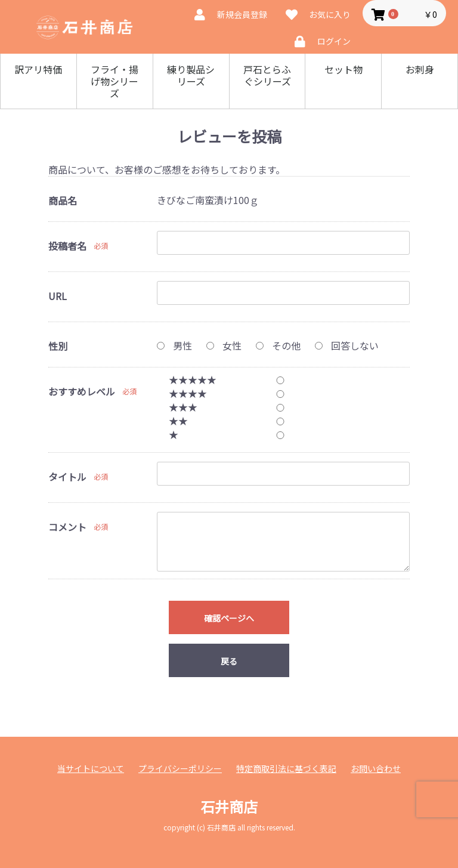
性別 (58, 346)
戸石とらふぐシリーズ (267, 75)
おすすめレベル (82, 391)
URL (58, 296)
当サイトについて (91, 769)
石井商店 (229, 806)
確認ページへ (229, 618)
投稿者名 (67, 246)
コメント (67, 527)
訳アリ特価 (38, 69)
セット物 (343, 69)
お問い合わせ (376, 769)
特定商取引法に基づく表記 (286, 769)
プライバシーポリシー (180, 769)
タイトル (67, 477)
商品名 (63, 200)
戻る (229, 661)
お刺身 (420, 69)
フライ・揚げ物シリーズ (114, 81)
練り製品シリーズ (191, 75)
